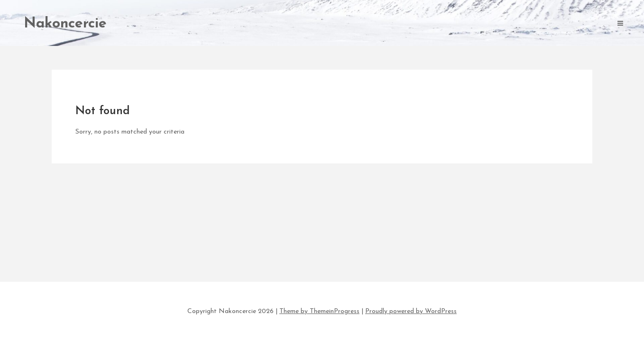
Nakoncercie (65, 24)
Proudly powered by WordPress (411, 311)
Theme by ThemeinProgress (319, 311)
